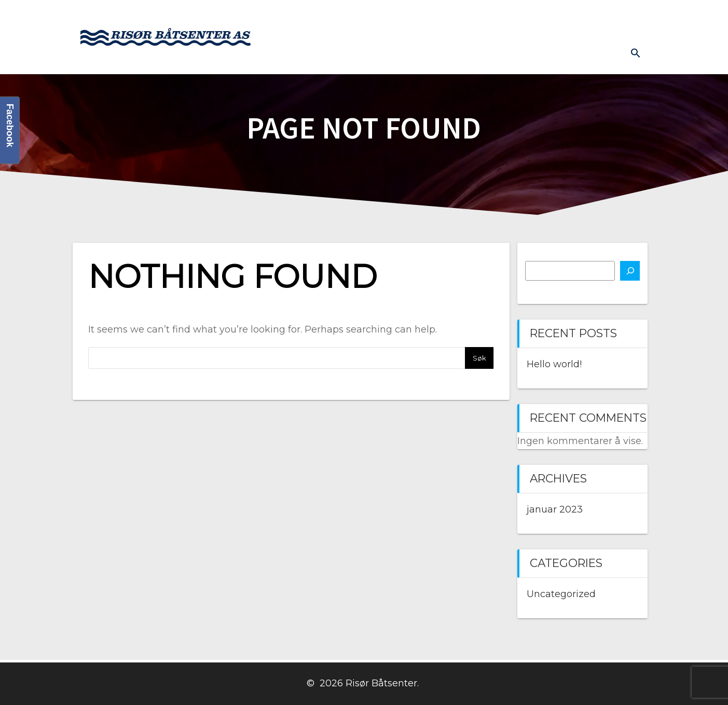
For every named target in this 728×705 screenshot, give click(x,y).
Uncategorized (561, 594)
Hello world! (554, 364)
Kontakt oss (509, 16)
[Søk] (630, 271)
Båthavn (568, 16)
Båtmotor (403, 16)
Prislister (622, 16)
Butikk (454, 16)
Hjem (315, 16)
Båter (354, 16)
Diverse (598, 55)
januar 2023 (555, 509)
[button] (636, 53)
